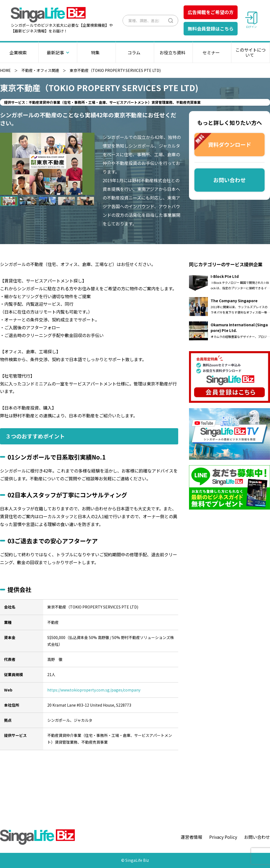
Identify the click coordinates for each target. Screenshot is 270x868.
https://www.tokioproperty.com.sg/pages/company (94, 690)
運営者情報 (191, 837)
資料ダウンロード (223, 142)
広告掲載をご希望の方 (211, 12)
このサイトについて (251, 52)
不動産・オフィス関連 (40, 70)
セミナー (212, 52)
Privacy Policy (223, 837)
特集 (96, 52)
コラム (135, 52)
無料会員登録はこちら (211, 29)
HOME (5, 70)
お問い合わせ (230, 180)
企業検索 (19, 52)
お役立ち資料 (173, 52)
